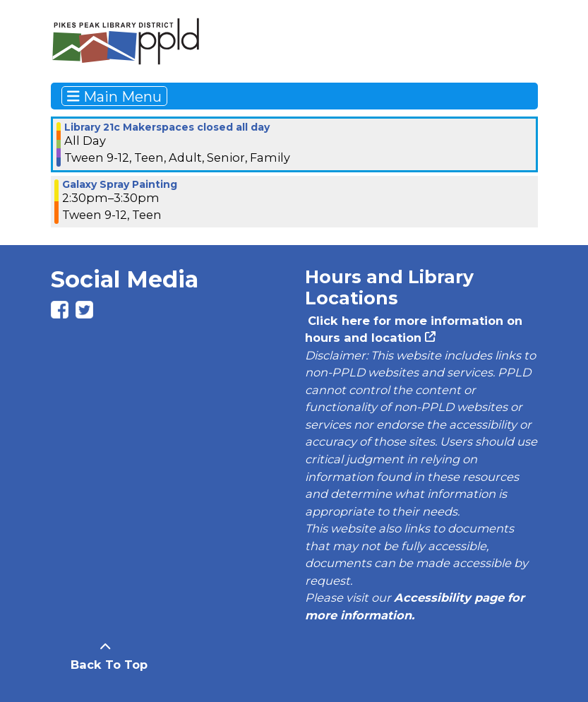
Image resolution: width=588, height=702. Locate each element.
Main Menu (114, 96)
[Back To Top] (106, 656)
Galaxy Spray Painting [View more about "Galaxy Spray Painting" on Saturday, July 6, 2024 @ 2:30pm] (120, 184)
